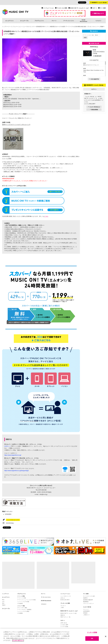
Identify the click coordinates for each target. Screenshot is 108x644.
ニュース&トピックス (66, 596)
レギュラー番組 (21, 606)
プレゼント (63, 606)
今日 (3, 601)
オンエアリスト (10, 21)
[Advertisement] (18, 575)
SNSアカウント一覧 (65, 617)
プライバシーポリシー (89, 603)
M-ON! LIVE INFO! (65, 600)
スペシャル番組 (21, 596)
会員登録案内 (86, 611)
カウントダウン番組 (22, 608)
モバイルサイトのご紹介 (89, 596)
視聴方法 (63, 615)
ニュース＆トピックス (29, 27)
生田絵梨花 (8, 514)
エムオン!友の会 (87, 607)
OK (92, 639)
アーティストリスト (69, 21)
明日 (3, 603)
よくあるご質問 (64, 625)
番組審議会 (86, 602)
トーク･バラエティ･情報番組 (24, 610)
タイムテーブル (24, 21)
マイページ (86, 609)
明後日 (4, 605)
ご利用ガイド (86, 615)
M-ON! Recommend (46, 601)
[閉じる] (106, 637)
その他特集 (20, 603)
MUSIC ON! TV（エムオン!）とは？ (80, 8)
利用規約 (85, 613)
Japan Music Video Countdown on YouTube (93, 70)
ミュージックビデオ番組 (23, 611)
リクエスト (98, 21)
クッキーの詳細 (64, 627)
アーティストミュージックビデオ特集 (26, 600)
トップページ (6, 27)
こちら (46, 216)
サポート (95, 8)
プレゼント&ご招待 (62, 8)
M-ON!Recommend (83, 21)
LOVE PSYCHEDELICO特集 (99, 52)
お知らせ (63, 598)
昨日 (3, 600)
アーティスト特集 (22, 598)
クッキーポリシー (18, 641)
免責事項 (85, 598)
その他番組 (20, 613)
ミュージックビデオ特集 (23, 602)
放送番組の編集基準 (88, 600)
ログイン (94, 89)
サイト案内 (103, 8)
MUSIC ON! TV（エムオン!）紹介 (69, 613)
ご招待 (62, 607)
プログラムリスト (39, 21)
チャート (54, 21)
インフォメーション (49, 8)
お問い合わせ (64, 623)
